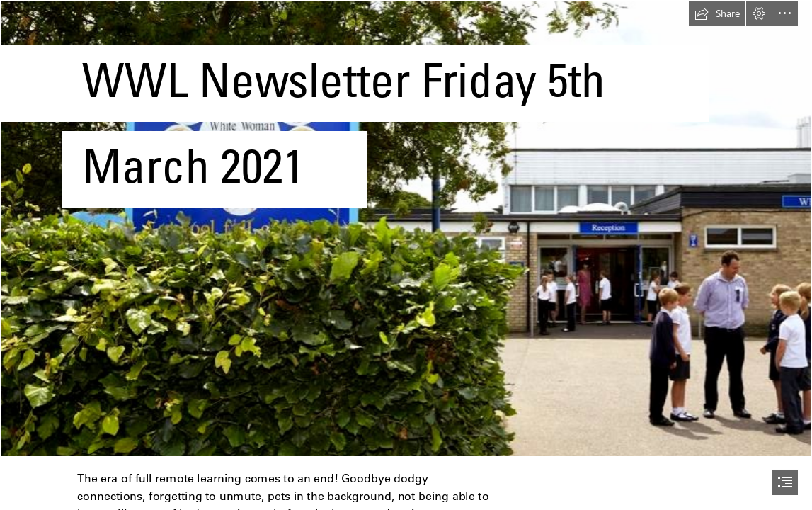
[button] (717, 13)
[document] (406, 255)
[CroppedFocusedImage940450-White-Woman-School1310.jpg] (406, 228)
